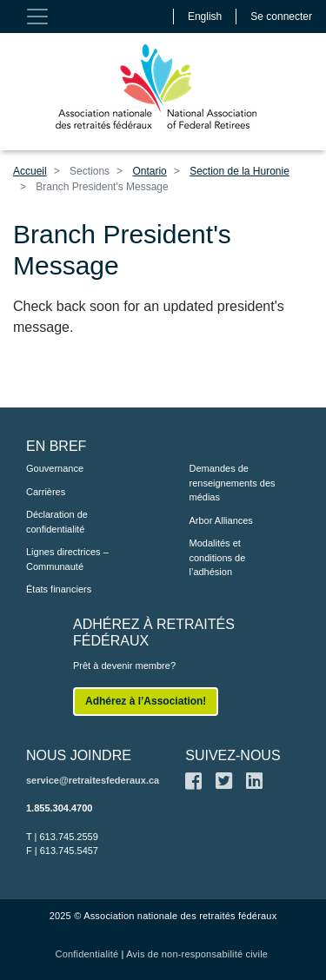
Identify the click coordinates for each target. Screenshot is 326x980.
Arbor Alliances (221, 520)
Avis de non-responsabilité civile (197, 954)
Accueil (30, 171)
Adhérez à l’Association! (146, 701)
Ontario (149, 171)
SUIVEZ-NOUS (233, 755)
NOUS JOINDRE (79, 755)
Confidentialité (87, 954)
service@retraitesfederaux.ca (93, 780)
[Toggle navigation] (37, 17)
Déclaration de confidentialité (57, 522)
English (205, 17)
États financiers (59, 589)
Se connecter (281, 17)
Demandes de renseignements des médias (233, 483)
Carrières (46, 492)
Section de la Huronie (240, 171)
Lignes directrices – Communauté (67, 559)
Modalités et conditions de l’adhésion (218, 557)
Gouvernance (55, 468)
